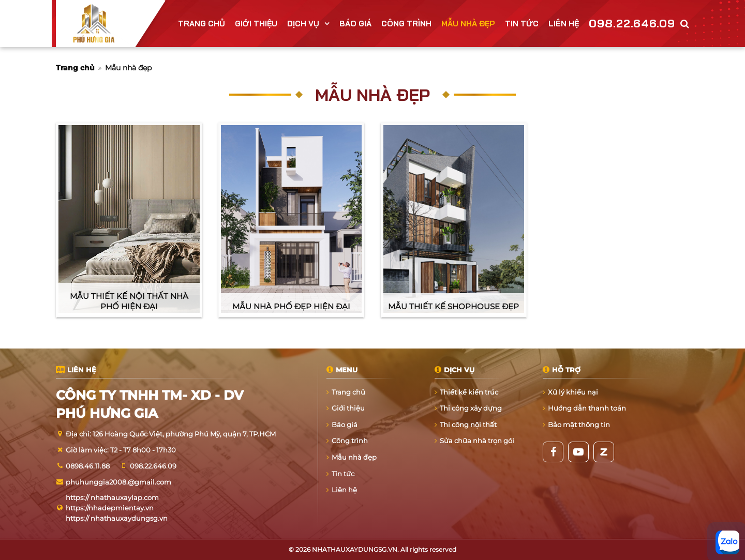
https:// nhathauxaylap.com (112, 497)
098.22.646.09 (632, 23)
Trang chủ (75, 68)
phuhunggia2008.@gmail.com (118, 482)
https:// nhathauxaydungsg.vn (117, 518)
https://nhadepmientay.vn (110, 508)
